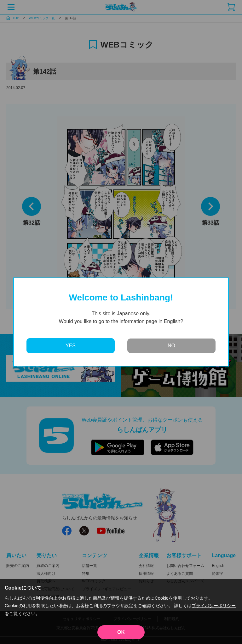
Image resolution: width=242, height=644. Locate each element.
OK (121, 632)
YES (71, 346)
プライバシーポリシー (214, 606)
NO (171, 346)
